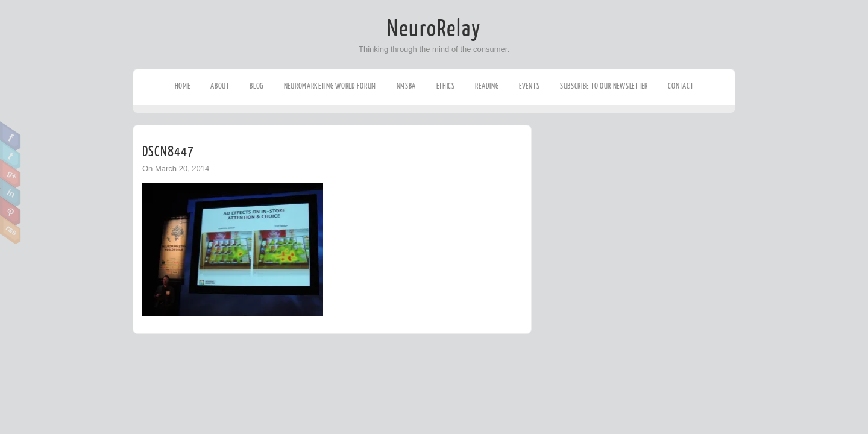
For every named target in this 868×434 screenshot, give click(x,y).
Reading (487, 86)
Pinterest (11, 211)
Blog (256, 86)
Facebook (11, 136)
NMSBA (407, 86)
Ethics (446, 86)
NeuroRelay (434, 29)
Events (529, 86)
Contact (681, 86)
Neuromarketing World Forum (330, 86)
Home (183, 86)
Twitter (11, 155)
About (220, 86)
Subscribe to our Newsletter (604, 86)
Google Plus (11, 174)
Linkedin (11, 192)
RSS (11, 230)
